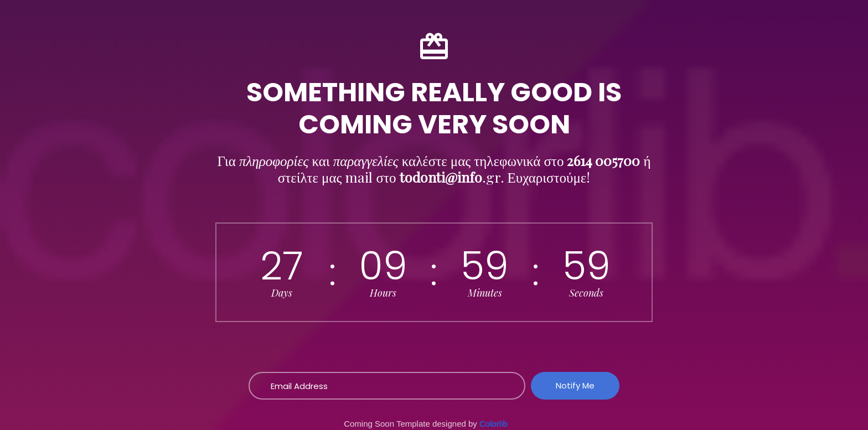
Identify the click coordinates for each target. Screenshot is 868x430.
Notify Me (575, 385)
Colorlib (494, 424)
